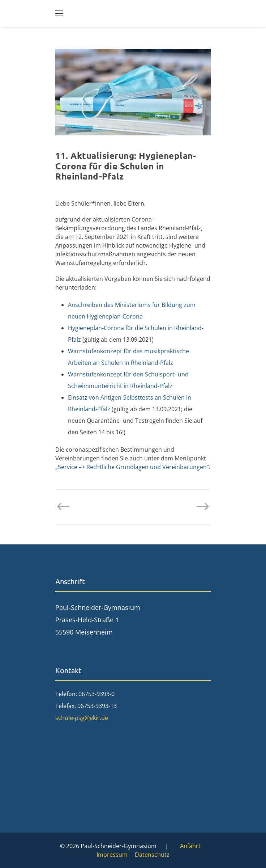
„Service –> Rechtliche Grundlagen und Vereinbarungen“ (132, 467)
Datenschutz (152, 855)
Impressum (112, 855)
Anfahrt (190, 846)
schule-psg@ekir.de (82, 718)
